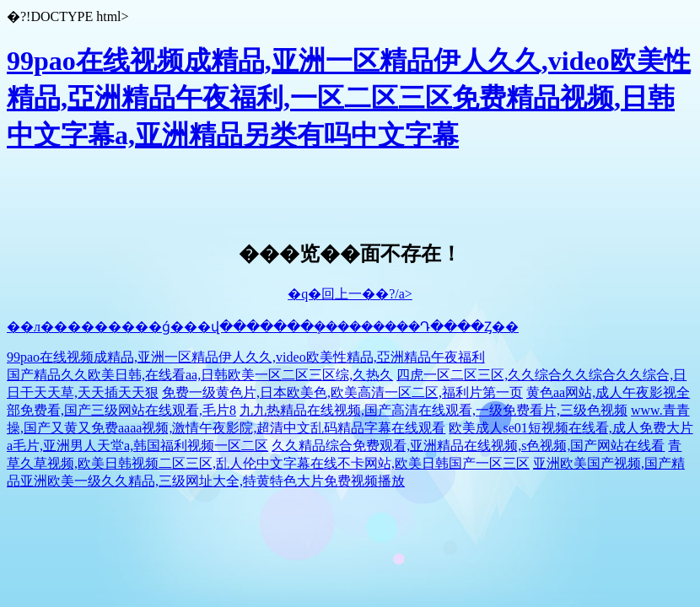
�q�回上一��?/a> (350, 294)
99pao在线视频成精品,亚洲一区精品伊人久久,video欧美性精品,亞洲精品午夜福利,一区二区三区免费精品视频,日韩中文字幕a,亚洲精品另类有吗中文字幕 (349, 98)
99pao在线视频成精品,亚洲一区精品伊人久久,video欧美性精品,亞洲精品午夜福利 (246, 357)
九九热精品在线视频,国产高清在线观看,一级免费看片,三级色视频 (433, 410)
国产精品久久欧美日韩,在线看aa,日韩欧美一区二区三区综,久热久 (200, 375)
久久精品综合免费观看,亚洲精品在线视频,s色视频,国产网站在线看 (468, 446)
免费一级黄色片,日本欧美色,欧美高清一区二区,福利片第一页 (342, 392)
